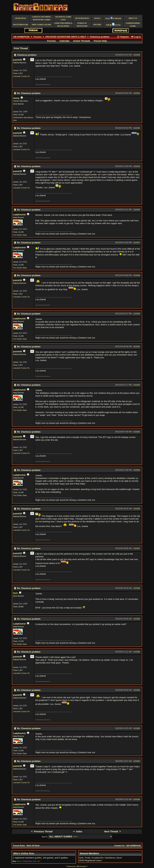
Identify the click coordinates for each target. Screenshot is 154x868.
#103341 (137, 93)
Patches (97, 25)
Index (77, 831)
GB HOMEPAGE (21, 37)
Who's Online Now (24, 853)
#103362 (137, 728)
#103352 (137, 385)
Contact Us (119, 846)
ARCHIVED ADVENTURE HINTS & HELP (66, 37)
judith (38, 858)
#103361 (137, 690)
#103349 (137, 275)
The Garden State (20, 235)
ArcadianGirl (97, 858)
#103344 (137, 166)
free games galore (42, 25)
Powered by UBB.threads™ (77, 866)
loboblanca (110, 858)
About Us (133, 18)
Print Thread (21, 48)
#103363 (137, 761)
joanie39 (17, 60)
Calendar (65, 41)
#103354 (137, 470)
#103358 (137, 588)
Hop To (45, 837)
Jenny (16, 98)
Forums (37, 37)
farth (81, 858)
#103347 (137, 243)
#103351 (137, 347)
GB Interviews (82, 18)
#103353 (137, 432)
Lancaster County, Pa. (21, 76)
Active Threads (82, 41)
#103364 (137, 799)
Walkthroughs (20, 25)
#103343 (137, 128)
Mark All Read (33, 846)
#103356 (137, 509)
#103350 (137, 314)
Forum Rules (19, 846)
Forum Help (100, 41)
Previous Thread (41, 831)
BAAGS (97, 18)
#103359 (137, 619)
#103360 (137, 652)
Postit (87, 858)
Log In (136, 37)
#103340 (137, 55)
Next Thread (113, 831)
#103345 (137, 210)
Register (123, 37)
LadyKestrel (19, 215)
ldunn (119, 858)
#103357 (137, 548)
